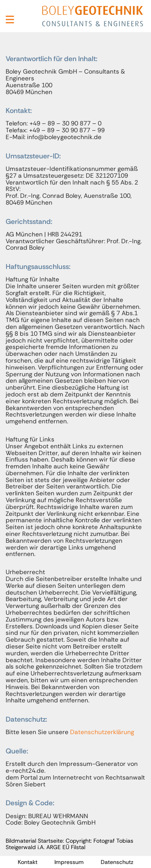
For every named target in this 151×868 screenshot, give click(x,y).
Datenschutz (117, 862)
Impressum (69, 862)
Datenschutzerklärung (102, 732)
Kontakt (28, 862)
